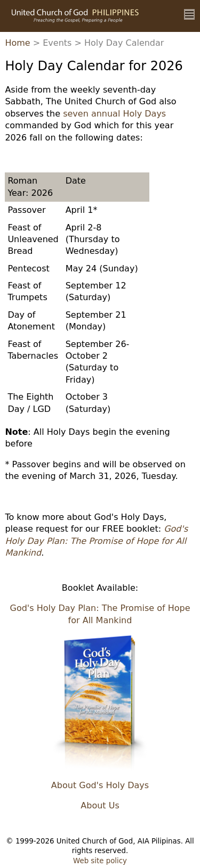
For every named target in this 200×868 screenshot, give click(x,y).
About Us (100, 805)
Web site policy (100, 861)
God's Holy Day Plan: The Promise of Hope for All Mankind (96, 541)
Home (17, 43)
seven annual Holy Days (114, 114)
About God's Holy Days (100, 785)
